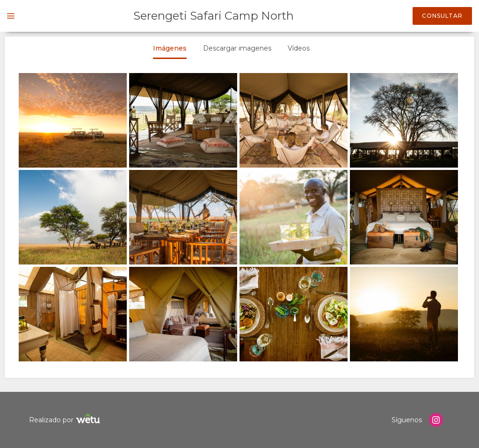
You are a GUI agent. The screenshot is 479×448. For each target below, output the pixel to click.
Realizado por (66, 420)
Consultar (442, 16)
